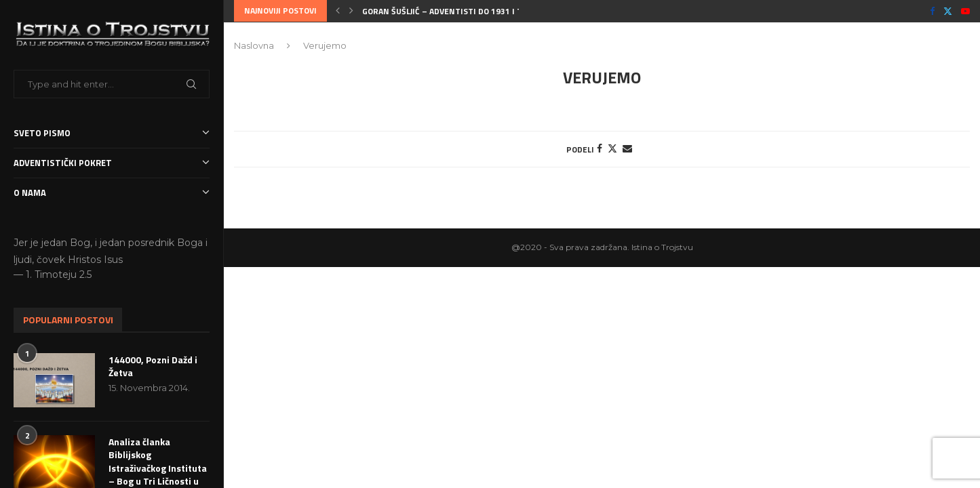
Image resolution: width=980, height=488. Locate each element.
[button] (338, 11)
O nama (112, 193)
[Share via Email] (627, 148)
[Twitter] (948, 11)
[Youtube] (965, 11)
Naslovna (254, 45)
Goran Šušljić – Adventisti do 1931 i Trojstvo (459, 11)
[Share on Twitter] (612, 148)
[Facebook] (932, 11)
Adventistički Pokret (112, 163)
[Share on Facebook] (600, 148)
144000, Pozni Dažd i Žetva (153, 366)
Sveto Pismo (112, 133)
